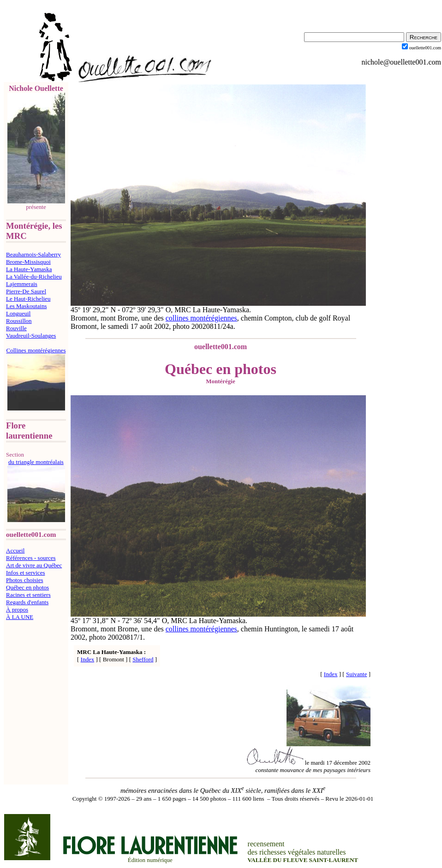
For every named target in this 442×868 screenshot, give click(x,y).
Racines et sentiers (28, 595)
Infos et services (25, 573)
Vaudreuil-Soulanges (31, 336)
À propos (17, 609)
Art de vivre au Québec (34, 565)
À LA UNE (20, 617)
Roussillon (19, 321)
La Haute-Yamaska (29, 269)
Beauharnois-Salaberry (33, 254)
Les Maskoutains (26, 306)
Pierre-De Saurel (26, 291)
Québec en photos (27, 587)
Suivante (357, 674)
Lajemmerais (22, 284)
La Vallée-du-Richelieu (34, 276)
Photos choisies (25, 580)
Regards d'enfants (27, 602)
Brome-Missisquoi (28, 262)
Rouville (16, 328)
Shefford (143, 659)
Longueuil (18, 313)
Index (88, 659)
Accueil (15, 550)
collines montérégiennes (201, 318)
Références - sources (31, 558)
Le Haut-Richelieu (28, 299)
